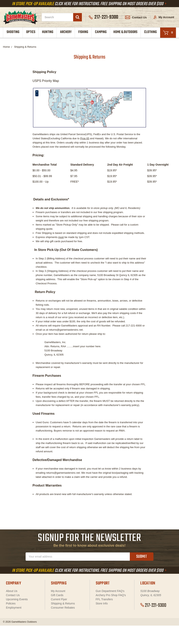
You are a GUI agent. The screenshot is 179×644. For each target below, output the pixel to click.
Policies (11, 603)
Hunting (48, 32)
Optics (31, 32)
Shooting (13, 32)
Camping (101, 32)
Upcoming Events (17, 599)
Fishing (83, 32)
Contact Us (136, 17)
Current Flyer (59, 599)
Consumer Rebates (63, 608)
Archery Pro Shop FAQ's (111, 595)
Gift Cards (57, 595)
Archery (66, 32)
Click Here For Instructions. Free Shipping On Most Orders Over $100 (90, 4)
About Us (12, 591)
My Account (164, 17)
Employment (14, 608)
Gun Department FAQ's (110, 591)
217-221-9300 (153, 605)
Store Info (102, 603)
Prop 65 (85, 138)
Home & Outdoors (125, 32)
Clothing (150, 32)
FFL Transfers (104, 599)
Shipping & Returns (25, 47)
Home (6, 47)
